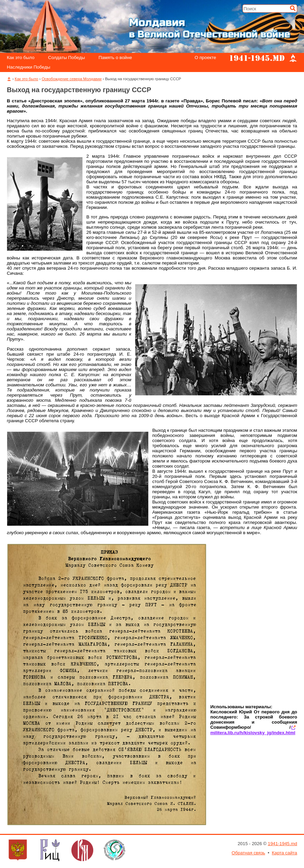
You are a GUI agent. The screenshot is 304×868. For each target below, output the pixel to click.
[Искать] (293, 8)
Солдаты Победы (67, 58)
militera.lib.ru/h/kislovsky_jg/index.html (253, 733)
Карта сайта (285, 853)
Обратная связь (248, 853)
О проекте (205, 58)
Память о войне (115, 58)
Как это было (21, 58)
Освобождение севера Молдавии (72, 79)
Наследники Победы (29, 67)
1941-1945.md (282, 844)
